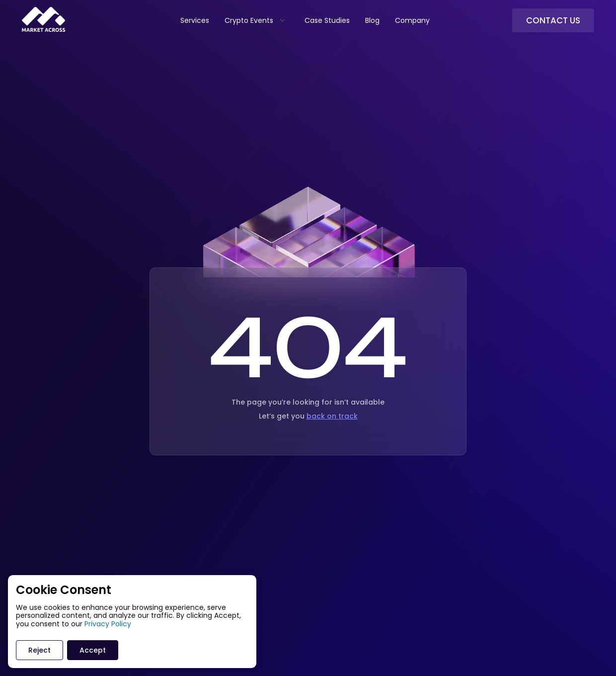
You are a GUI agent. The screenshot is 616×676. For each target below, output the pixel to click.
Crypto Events (249, 20)
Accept (93, 650)
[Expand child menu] (282, 20)
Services (195, 20)
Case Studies (327, 20)
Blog (372, 20)
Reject (39, 650)
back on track (332, 416)
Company (412, 20)
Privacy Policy (108, 624)
